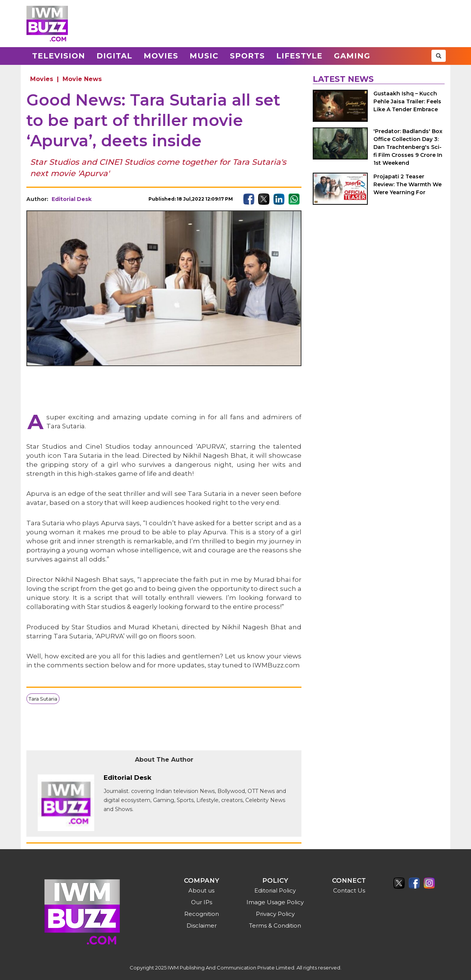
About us (201, 890)
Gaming (352, 56)
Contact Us (349, 890)
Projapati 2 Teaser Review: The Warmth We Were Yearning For (408, 184)
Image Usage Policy (275, 902)
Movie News (82, 79)
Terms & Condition (275, 926)
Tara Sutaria (43, 699)
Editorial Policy (275, 890)
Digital (114, 56)
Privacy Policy (275, 914)
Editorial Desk (72, 199)
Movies (161, 56)
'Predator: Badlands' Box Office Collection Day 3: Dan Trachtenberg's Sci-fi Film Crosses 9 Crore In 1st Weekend (408, 147)
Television (59, 56)
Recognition (202, 914)
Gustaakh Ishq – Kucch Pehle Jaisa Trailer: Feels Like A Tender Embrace (407, 101)
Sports (247, 56)
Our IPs (202, 902)
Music (204, 56)
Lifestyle (299, 56)
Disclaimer (202, 926)
